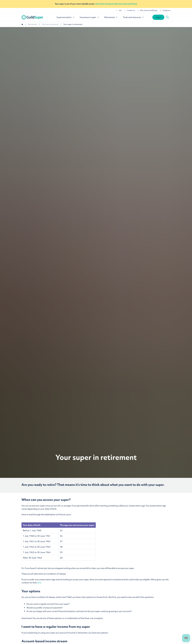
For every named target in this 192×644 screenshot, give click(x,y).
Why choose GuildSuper (147, 10)
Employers (165, 10)
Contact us (130, 10)
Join (119, 10)
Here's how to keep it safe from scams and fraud (116, 4)
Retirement (33, 24)
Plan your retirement (50, 24)
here (39, 583)
